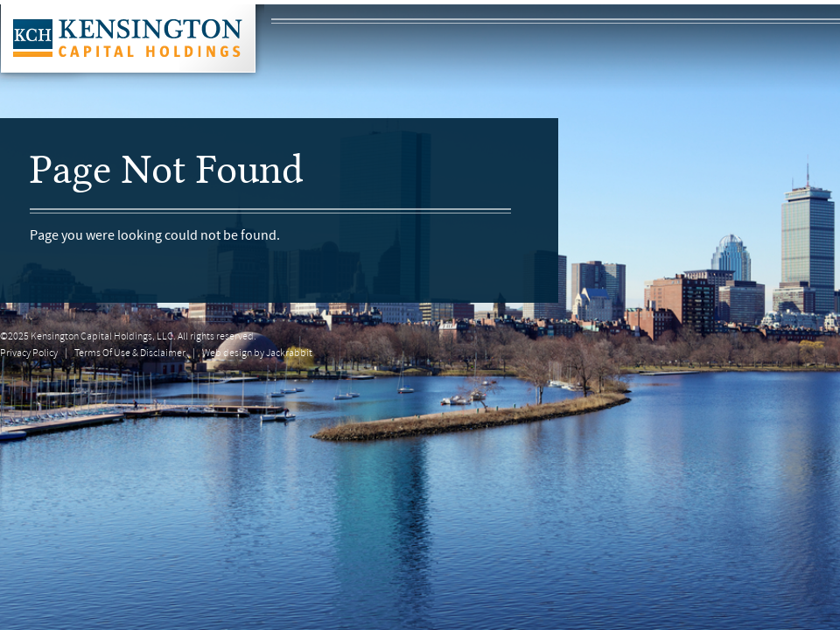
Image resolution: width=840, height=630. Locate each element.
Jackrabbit (289, 353)
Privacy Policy (29, 353)
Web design (227, 353)
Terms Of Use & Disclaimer (130, 353)
